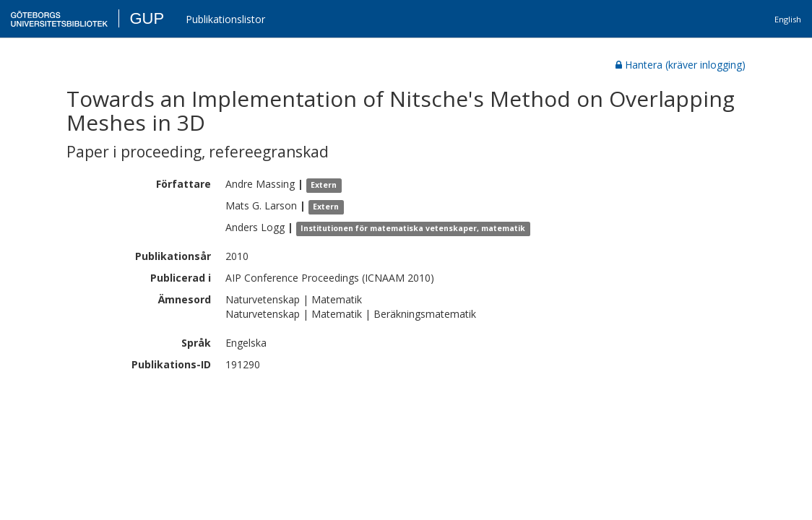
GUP (147, 18)
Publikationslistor (225, 19)
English (788, 19)
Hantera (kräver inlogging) (681, 65)
